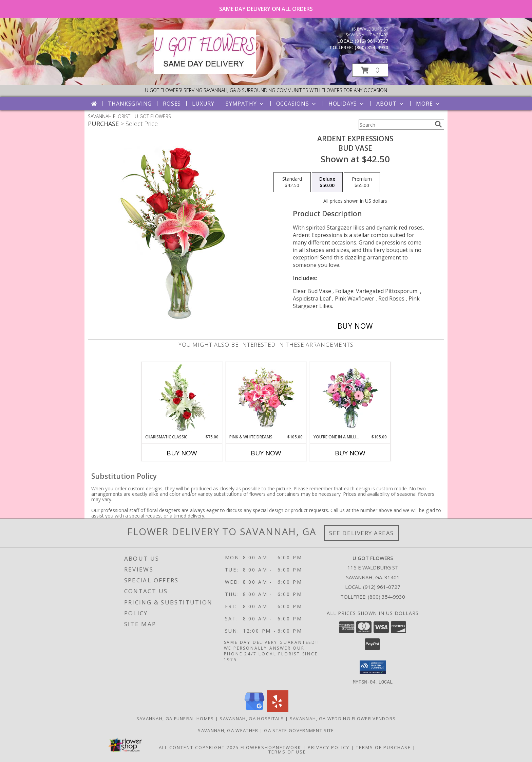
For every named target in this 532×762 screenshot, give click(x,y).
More (428, 104)
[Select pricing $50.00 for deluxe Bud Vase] (327, 182)
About (391, 104)
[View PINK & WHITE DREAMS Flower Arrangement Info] (266, 398)
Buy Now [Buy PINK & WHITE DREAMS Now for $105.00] (266, 453)
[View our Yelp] (278, 710)
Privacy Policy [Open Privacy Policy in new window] (329, 747)
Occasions (297, 104)
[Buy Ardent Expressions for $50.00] (355, 326)
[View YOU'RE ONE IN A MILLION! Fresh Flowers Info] (350, 398)
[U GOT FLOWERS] (205, 72)
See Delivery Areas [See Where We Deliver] (362, 533)
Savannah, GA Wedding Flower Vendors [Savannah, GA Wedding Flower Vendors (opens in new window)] (343, 718)
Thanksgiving (130, 104)
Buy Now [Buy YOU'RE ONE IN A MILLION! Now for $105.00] (350, 453)
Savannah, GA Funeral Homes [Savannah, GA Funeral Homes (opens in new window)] (175, 718)
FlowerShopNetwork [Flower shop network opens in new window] (271, 747)
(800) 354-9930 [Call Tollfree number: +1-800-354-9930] (386, 597)
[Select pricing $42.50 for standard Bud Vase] (292, 182)
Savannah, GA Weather (228, 730)
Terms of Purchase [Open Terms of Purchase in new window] (383, 747)
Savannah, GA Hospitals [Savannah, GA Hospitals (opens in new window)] (252, 718)
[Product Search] (395, 125)
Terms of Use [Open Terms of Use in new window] (287, 751)
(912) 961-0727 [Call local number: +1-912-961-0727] (371, 41)
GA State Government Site (299, 730)
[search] (438, 124)
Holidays (347, 104)
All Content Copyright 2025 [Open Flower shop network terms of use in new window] (199, 747)
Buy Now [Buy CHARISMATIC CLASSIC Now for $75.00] (182, 453)
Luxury (203, 104)
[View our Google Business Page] (254, 710)
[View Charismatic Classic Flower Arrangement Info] (182, 398)
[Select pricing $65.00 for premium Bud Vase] (362, 182)
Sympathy (245, 104)
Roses (172, 104)
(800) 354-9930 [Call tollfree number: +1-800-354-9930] (371, 47)
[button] (370, 70)
